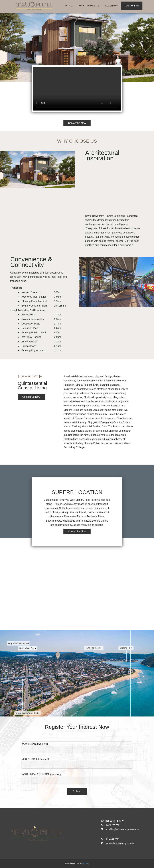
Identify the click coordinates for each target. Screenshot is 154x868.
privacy (86, 863)
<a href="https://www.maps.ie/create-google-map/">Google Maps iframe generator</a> (77, 584)
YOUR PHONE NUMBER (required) (77, 777)
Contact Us (132, 6)
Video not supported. (77, 89)
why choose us (89, 6)
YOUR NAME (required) (77, 747)
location (111, 6)
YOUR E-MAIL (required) (77, 762)
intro (69, 6)
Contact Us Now (31, 397)
